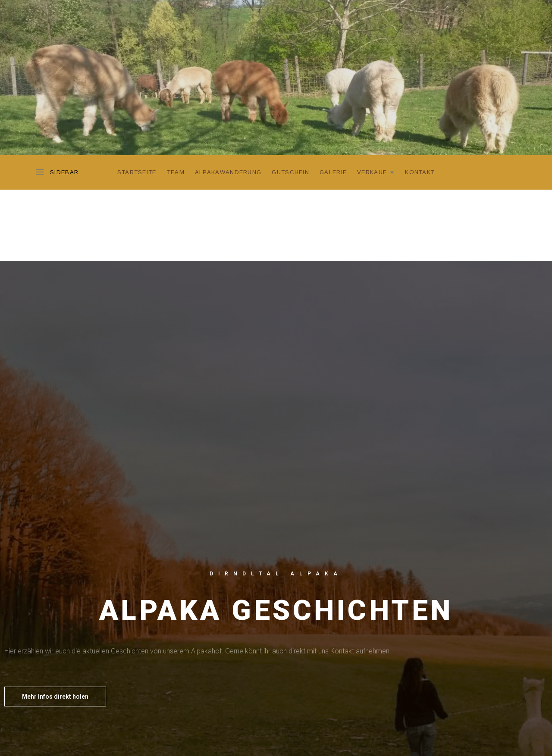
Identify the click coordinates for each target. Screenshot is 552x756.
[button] (55, 697)
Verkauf (378, 171)
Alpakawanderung (228, 172)
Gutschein (290, 172)
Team (176, 172)
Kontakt (420, 172)
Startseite (137, 172)
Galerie (333, 172)
